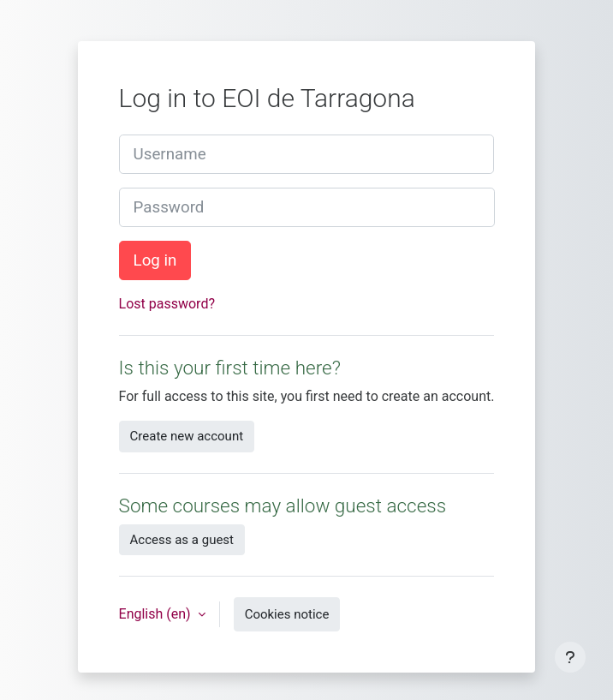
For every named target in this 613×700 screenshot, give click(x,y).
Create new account (187, 436)
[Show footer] (570, 657)
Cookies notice (287, 614)
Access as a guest (182, 540)
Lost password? (167, 304)
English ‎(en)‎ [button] (157, 614)
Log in (155, 260)
